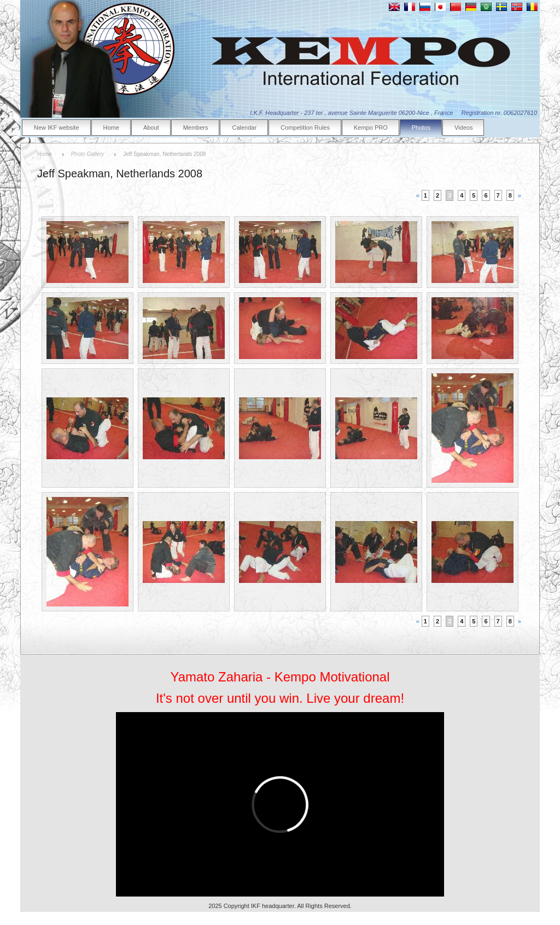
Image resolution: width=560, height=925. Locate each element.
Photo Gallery (88, 154)
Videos (463, 128)
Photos (421, 128)
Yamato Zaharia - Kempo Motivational (280, 677)
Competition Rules (305, 128)
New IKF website (57, 128)
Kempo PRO (371, 128)
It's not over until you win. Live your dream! (280, 698)
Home (111, 128)
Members (196, 128)
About (151, 128)
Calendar (244, 128)
